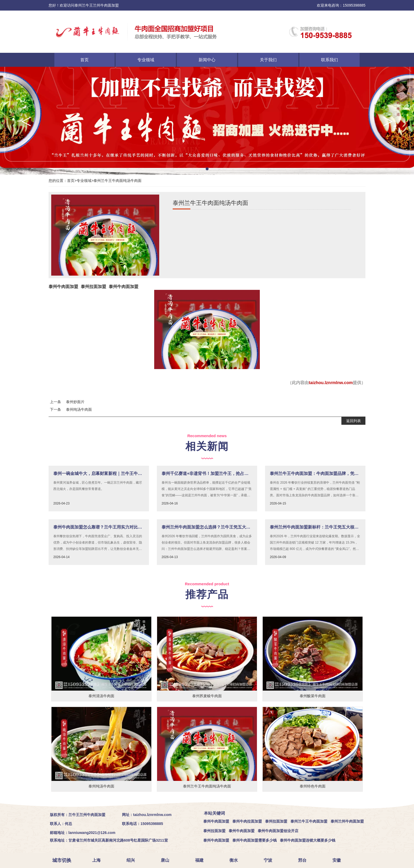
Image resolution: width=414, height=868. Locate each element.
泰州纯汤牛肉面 (79, 409)
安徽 (339, 860)
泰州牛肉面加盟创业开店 (278, 831)
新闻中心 (207, 60)
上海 (98, 860)
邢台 (304, 860)
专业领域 (146, 60)
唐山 (167, 860)
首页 (84, 60)
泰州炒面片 (75, 402)
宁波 (270, 860)
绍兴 (133, 860)
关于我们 (268, 60)
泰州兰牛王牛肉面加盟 (309, 821)
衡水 (236, 860)
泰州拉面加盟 (93, 287)
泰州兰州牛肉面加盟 (347, 821)
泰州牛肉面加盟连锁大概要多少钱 (308, 840)
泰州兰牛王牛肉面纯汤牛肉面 (117, 181)
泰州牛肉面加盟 (63, 287)
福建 (201, 860)
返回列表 (354, 421)
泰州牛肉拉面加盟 (247, 821)
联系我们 (330, 60)
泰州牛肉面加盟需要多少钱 (255, 840)
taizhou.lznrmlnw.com (331, 383)
